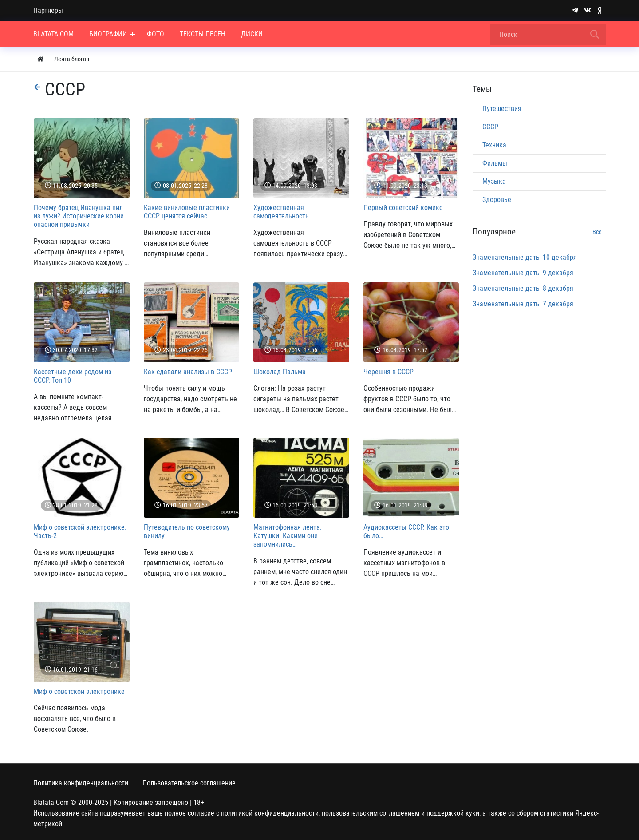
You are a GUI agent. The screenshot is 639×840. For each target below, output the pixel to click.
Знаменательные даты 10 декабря (525, 257)
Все (597, 232)
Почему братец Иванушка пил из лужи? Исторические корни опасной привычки (79, 216)
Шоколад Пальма (280, 372)
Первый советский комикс (403, 208)
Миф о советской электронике (79, 691)
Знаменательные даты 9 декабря (523, 273)
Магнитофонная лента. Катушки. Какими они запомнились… (288, 536)
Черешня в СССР (389, 372)
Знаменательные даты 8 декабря (523, 288)
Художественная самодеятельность (281, 212)
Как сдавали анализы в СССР (188, 372)
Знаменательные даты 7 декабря (523, 304)
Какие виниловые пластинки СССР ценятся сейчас (187, 212)
